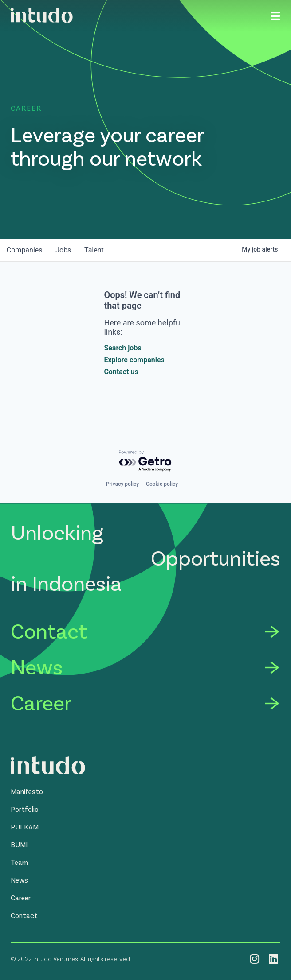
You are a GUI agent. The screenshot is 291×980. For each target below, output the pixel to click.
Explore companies (134, 360)
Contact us (121, 372)
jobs (65, 250)
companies (25, 250)
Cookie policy (162, 484)
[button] (27, 791)
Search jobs (122, 348)
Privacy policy (122, 484)
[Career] (145, 704)
